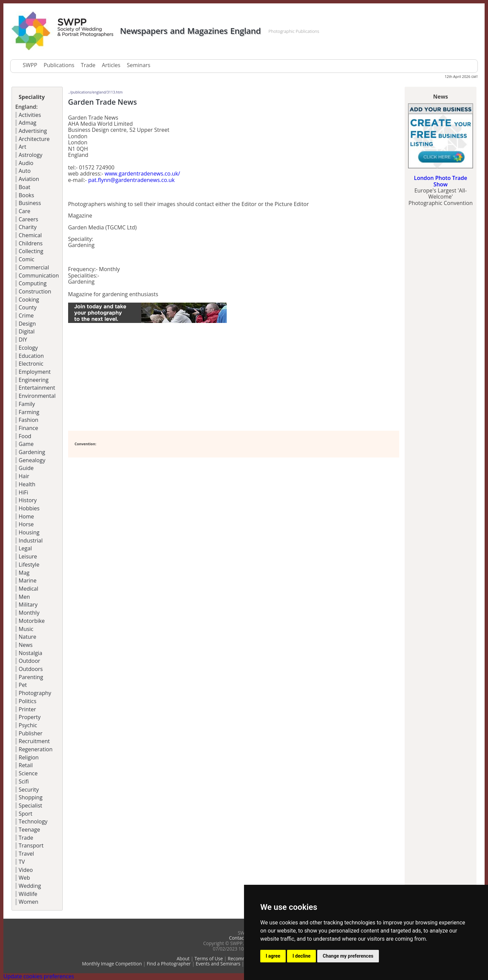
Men (24, 597)
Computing (33, 283)
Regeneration (36, 749)
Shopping (30, 797)
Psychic (28, 725)
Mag (24, 573)
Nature (27, 637)
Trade (88, 65)
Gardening (32, 452)
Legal (25, 548)
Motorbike (32, 621)
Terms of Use (209, 958)
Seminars (138, 65)
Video (26, 870)
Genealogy (32, 460)
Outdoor (29, 661)
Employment (35, 372)
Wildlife (28, 894)
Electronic (31, 364)
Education (31, 356)
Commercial (34, 267)
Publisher (30, 733)
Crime (26, 315)
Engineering (34, 380)
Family (27, 404)
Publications (59, 65)
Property (30, 717)
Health (27, 484)
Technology (33, 821)
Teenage (29, 830)
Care (25, 211)
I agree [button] (273, 956)
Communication (39, 275)
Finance (28, 428)
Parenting (31, 677)
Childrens (31, 243)
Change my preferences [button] (348, 956)
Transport (31, 845)
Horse (26, 524)
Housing (29, 532)
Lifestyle (29, 565)
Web (24, 878)
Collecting (31, 251)
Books (26, 195)
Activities (30, 115)
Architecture (34, 139)
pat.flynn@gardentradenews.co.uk (131, 180)
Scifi (24, 781)
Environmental (37, 396)
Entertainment (37, 388)
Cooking (29, 300)
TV (22, 862)
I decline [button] (301, 956)
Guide (26, 468)
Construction (35, 291)
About (183, 958)
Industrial (31, 540)
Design (27, 324)
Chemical (30, 235)
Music (26, 629)
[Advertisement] (147, 377)
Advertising (33, 131)
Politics (27, 701)
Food (25, 436)
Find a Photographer (169, 964)
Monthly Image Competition (112, 964)
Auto (25, 171)
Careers (28, 219)
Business (30, 203)
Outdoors (31, 669)
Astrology (30, 155)
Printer (27, 709)
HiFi (23, 492)
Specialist (30, 805)
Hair (24, 476)
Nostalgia (30, 653)
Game (26, 444)
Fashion (28, 420)
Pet (23, 685)
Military (28, 605)
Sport (25, 814)
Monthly (29, 613)
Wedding (30, 886)
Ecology (28, 348)
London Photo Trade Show (440, 181)
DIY (23, 340)
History (28, 500)
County (28, 307)
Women (28, 902)
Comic (26, 259)
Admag (27, 123)
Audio (26, 163)
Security (29, 790)
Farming (29, 412)
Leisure (28, 556)
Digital (27, 331)
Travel (26, 854)
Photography (35, 693)
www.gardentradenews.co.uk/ (143, 173)
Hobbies (29, 508)
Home (26, 516)
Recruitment (34, 741)
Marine (28, 580)
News (26, 645)
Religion (29, 757)
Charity (28, 227)
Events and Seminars (218, 964)
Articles (111, 65)
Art (22, 147)
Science (28, 773)
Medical (28, 589)
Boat (25, 187)
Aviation (29, 179)
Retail (26, 765)
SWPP (30, 65)
